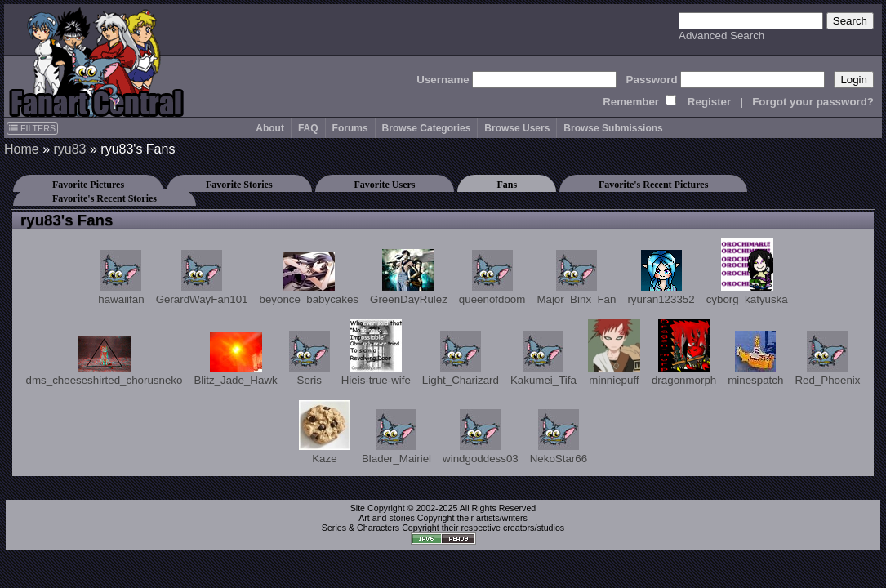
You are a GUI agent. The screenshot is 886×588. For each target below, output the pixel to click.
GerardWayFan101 (202, 278)
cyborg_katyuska (747, 272)
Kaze (325, 432)
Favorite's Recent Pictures (653, 185)
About (270, 128)
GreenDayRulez (409, 277)
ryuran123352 (661, 278)
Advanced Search (721, 36)
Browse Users (517, 128)
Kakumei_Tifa (543, 359)
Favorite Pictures (88, 185)
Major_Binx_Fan (576, 278)
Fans (507, 185)
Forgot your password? (813, 102)
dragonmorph (684, 353)
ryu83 (69, 149)
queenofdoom (492, 278)
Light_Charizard (461, 359)
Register (709, 102)
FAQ (308, 128)
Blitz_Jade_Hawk (235, 359)
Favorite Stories (239, 185)
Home (22, 149)
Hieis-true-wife (376, 353)
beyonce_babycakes (309, 278)
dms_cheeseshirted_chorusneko (105, 361)
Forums (350, 128)
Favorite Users (385, 185)
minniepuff (614, 353)
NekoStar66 (559, 437)
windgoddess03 (481, 437)
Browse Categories (427, 128)
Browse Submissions (613, 128)
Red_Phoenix (827, 359)
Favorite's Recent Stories (105, 198)
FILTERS (32, 128)
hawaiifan (121, 278)
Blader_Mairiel (396, 437)
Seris (309, 359)
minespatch (755, 359)
